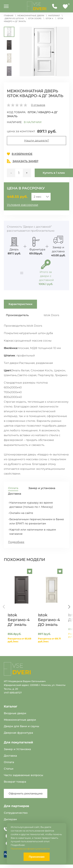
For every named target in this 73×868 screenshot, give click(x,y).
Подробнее (16, 542)
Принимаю (37, 857)
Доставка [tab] (15, 494)
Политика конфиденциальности (30, 849)
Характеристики (20, 304)
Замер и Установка (17, 749)
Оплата (9, 762)
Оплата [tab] (13, 488)
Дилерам (10, 819)
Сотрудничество (16, 813)
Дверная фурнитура (18, 733)
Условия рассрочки (23, 205)
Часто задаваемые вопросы (23, 775)
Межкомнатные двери (20, 720)
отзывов (38, 105)
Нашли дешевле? (37, 140)
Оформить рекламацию (26, 793)
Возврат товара (15, 782)
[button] (44, 52)
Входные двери (15, 713)
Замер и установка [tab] (42, 488)
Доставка (10, 756)
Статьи (9, 769)
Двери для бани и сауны (21, 726)
